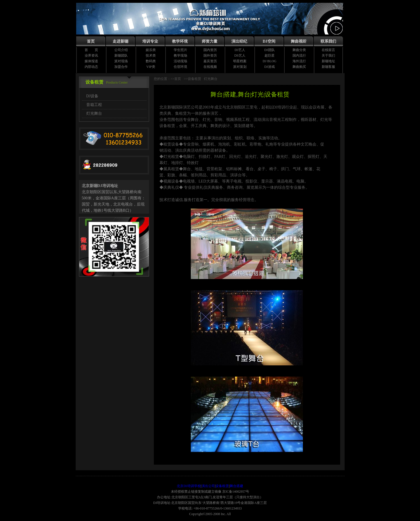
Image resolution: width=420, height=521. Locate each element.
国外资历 (210, 56)
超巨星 (270, 56)
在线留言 (328, 50)
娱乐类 (151, 50)
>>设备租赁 (192, 79)
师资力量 (210, 41)
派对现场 (121, 61)
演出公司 (208, 486)
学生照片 (180, 50)
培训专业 (150, 41)
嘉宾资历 (210, 61)
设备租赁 (222, 486)
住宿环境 (180, 67)
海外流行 (299, 61)
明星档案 (240, 61)
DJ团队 (269, 50)
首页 (91, 41)
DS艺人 (240, 56)
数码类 (151, 61)
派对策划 (240, 67)
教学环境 (180, 41)
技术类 (151, 56)
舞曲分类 (299, 50)
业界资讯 (91, 56)
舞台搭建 (236, 486)
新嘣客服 (328, 67)
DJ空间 (269, 41)
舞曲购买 (299, 67)
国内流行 (299, 56)
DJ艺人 (240, 50)
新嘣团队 (121, 56)
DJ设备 (92, 96)
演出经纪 (239, 41)
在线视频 (210, 67)
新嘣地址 (328, 61)
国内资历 (210, 50)
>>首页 (176, 79)
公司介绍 (121, 50)
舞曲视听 (299, 41)
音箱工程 (94, 105)
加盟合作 (121, 67)
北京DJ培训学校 (189, 486)
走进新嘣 (120, 41)
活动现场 (180, 61)
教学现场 (180, 56)
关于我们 (328, 56)
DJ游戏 (269, 67)
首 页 (91, 50)
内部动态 (91, 67)
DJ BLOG (269, 61)
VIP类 (151, 67)
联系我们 (328, 41)
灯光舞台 (94, 113)
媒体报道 (91, 61)
